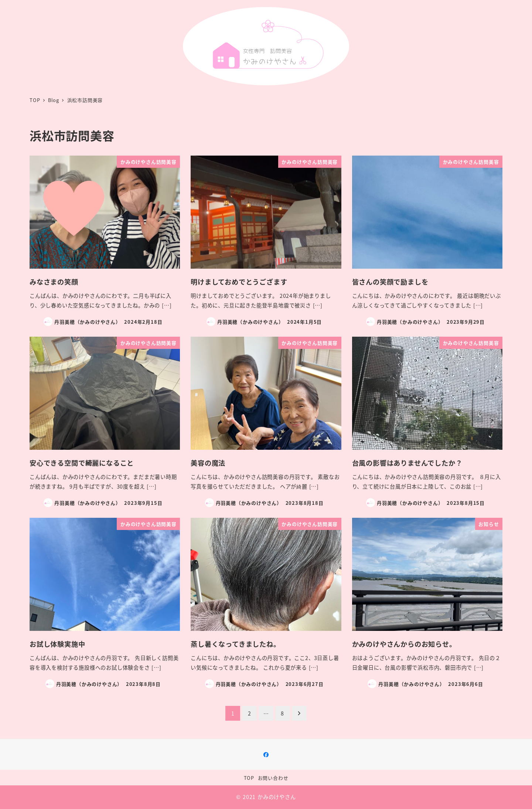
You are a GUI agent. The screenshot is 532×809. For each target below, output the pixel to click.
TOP (249, 778)
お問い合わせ (273, 778)
